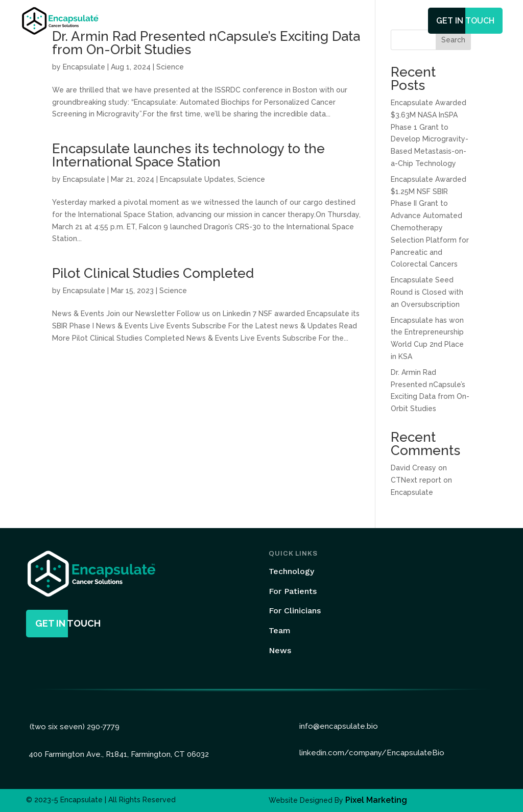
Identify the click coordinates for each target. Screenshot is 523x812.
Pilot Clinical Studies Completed (153, 273)
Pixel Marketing (376, 800)
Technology (219, 21)
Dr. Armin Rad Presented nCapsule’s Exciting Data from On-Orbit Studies (206, 43)
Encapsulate (84, 67)
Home (173, 21)
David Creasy (413, 468)
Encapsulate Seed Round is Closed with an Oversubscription (427, 292)
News (351, 21)
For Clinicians (295, 611)
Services (269, 21)
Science (170, 67)
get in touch (465, 21)
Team (318, 21)
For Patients (293, 591)
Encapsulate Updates (197, 179)
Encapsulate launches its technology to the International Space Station (188, 155)
